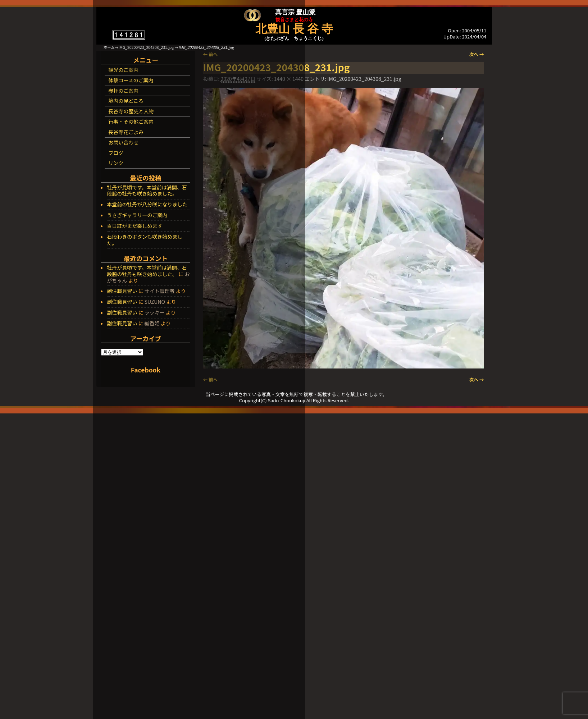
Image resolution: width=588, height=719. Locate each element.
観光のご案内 (123, 70)
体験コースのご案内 (131, 80)
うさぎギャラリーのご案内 (137, 215)
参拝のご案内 (123, 91)
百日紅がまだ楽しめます (135, 226)
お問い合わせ (123, 142)
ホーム (109, 47)
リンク (116, 163)
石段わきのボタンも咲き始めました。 (145, 240)
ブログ (116, 153)
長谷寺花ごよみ (126, 132)
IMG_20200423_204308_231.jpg (146, 47)
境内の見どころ (126, 101)
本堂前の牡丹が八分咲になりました (147, 205)
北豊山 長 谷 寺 (294, 29)
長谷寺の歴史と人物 (131, 111)
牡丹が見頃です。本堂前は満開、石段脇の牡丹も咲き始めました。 (147, 191)
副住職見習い (122, 291)
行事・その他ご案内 (131, 122)
